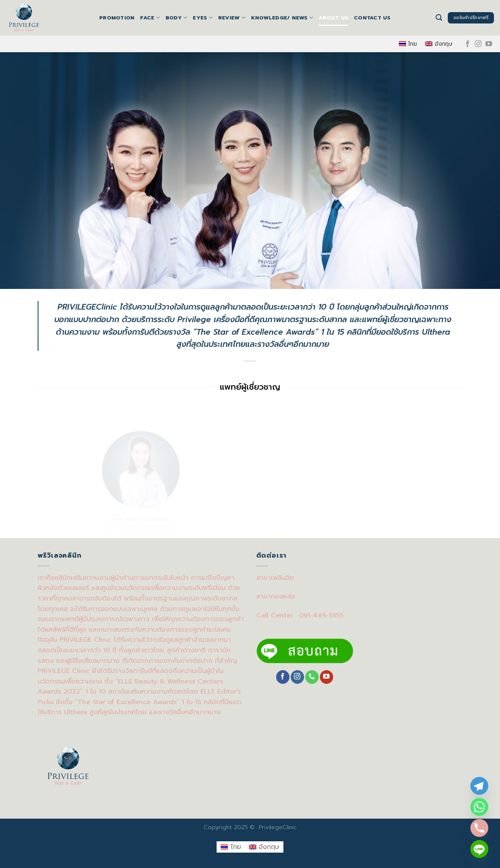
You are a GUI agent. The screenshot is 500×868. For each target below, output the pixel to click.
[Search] (439, 18)
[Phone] (479, 828)
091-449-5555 (321, 615)
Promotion (117, 18)
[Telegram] (479, 786)
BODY (176, 18)
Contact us (372, 18)
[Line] (479, 849)
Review (232, 18)
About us (333, 18)
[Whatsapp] (479, 807)
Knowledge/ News (282, 18)
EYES (202, 18)
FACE (150, 18)
